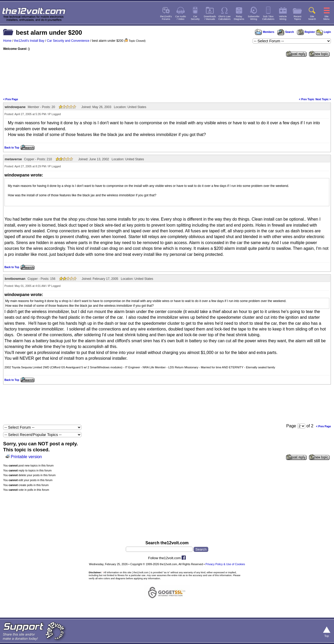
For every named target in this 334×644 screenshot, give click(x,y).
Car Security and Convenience (68, 41)
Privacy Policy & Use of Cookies (225, 564)
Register (306, 32)
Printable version (26, 457)
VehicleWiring (283, 18)
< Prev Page (11, 99)
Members (265, 32)
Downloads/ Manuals (210, 18)
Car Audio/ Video (181, 18)
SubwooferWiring (254, 18)
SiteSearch (312, 18)
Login (323, 32)
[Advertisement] (167, 77)
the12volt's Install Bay (29, 41)
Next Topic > (323, 99)
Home (7, 41)
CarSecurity (195, 18)
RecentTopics (297, 18)
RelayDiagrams (239, 18)
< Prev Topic (307, 99)
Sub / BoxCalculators (268, 18)
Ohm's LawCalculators (225, 18)
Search (285, 32)
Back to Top (12, 148)
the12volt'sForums (166, 18)
